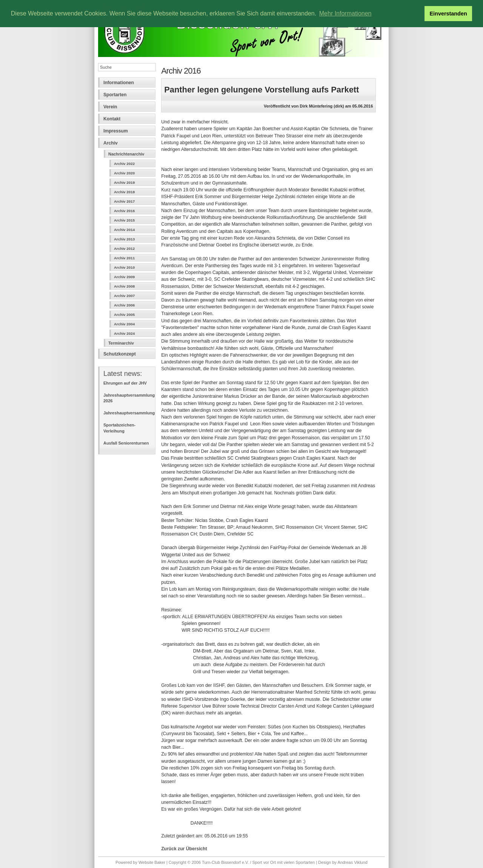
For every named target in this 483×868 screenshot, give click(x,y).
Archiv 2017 (124, 201)
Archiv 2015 (124, 220)
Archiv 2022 (124, 164)
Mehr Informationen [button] (345, 13)
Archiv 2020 (124, 173)
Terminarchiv (121, 343)
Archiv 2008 (124, 286)
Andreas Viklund (352, 862)
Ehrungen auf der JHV (125, 383)
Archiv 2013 (124, 239)
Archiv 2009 (124, 277)
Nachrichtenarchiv (126, 154)
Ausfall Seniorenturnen (126, 443)
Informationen (119, 83)
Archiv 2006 (124, 305)
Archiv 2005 (124, 315)
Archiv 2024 (124, 333)
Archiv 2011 (124, 258)
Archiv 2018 (124, 192)
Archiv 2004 (124, 324)
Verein (110, 107)
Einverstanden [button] (448, 14)
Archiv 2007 (124, 296)
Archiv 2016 (124, 211)
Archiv (111, 143)
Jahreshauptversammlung (129, 413)
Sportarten (115, 95)
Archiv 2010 (124, 267)
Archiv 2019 (124, 182)
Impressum (116, 131)
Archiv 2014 (124, 230)
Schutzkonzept (120, 354)
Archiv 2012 (124, 249)
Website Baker (152, 862)
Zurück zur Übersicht (184, 849)
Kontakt (112, 119)
